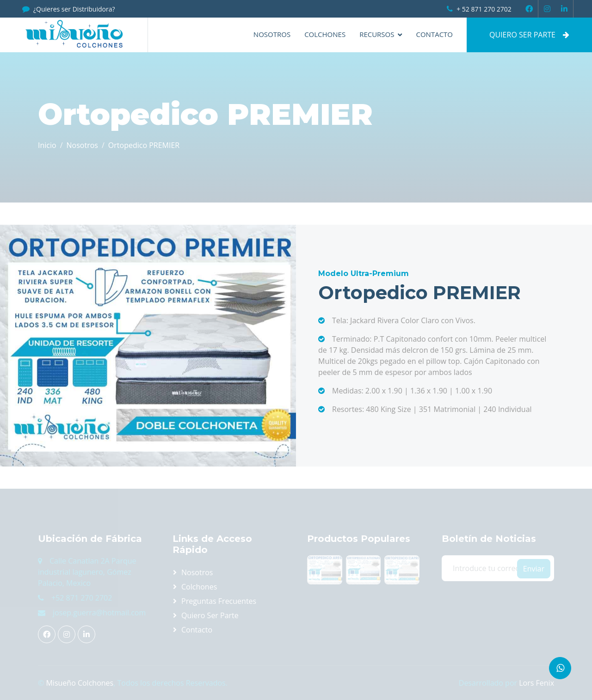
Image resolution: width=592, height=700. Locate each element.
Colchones (325, 34)
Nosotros (272, 34)
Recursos (377, 34)
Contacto (434, 34)
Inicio (47, 145)
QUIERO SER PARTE (529, 35)
